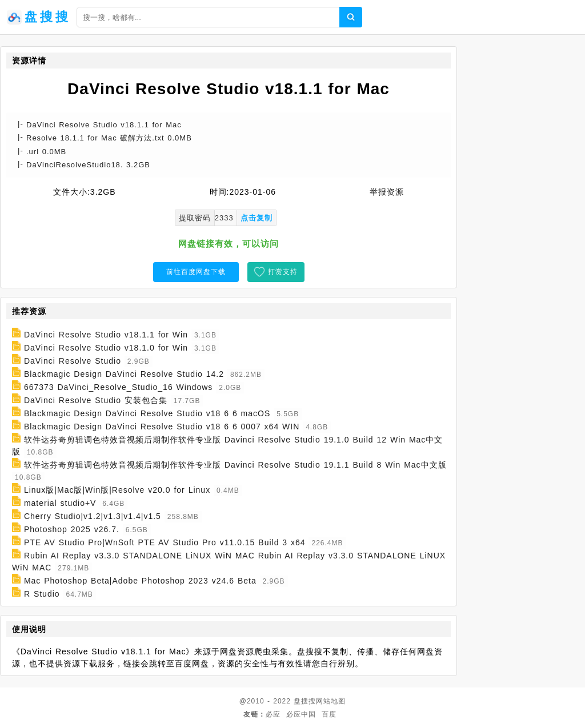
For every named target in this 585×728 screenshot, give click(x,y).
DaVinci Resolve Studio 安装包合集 (96, 400)
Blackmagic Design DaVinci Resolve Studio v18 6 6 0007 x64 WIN (162, 427)
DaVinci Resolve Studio (73, 361)
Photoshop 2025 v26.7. (72, 529)
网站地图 (331, 701)
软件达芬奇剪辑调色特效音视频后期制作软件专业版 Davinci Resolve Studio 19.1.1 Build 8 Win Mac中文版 (235, 465)
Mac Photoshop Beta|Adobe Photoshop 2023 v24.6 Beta (140, 581)
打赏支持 (283, 272)
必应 (273, 714)
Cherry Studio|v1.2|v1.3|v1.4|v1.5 (93, 516)
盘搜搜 (305, 701)
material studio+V (60, 503)
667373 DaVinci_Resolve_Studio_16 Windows (118, 387)
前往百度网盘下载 (196, 272)
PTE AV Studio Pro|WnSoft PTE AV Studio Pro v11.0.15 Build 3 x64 (165, 542)
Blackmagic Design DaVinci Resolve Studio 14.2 (124, 374)
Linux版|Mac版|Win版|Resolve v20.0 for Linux (117, 490)
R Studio (42, 594)
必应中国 (301, 714)
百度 (329, 714)
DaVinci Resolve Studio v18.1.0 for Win (106, 348)
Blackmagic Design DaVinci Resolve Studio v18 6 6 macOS (147, 413)
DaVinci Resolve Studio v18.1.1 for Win (106, 335)
